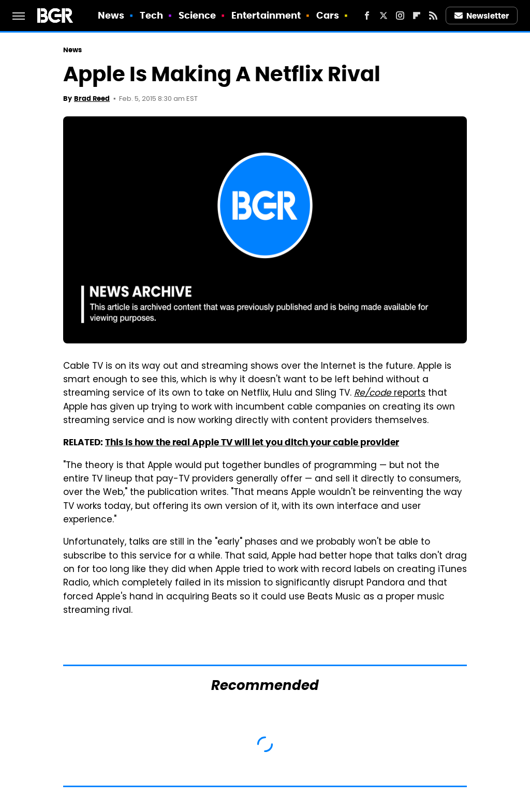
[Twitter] (384, 16)
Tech (151, 15)
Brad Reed (92, 99)
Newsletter (482, 16)
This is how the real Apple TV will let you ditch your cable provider (252, 442)
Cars (328, 15)
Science (197, 15)
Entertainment (266, 15)
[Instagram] (400, 16)
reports (390, 394)
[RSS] (433, 16)
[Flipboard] (417, 16)
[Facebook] (367, 16)
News (111, 15)
